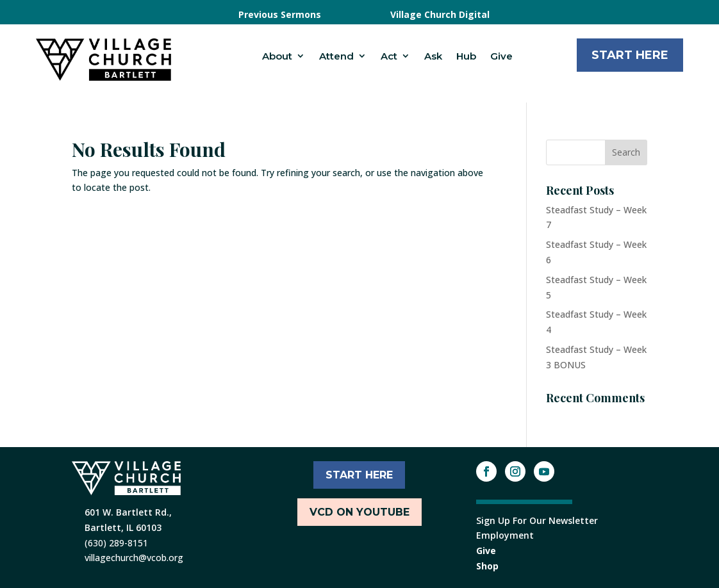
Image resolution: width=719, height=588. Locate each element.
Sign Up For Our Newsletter (537, 520)
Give (501, 56)
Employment (505, 535)
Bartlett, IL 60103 (123, 527)
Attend (336, 56)
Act (389, 56)
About (277, 56)
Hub (466, 56)
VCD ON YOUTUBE (359, 512)
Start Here (630, 55)
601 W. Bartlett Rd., (128, 512)
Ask (433, 56)
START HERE (359, 475)
